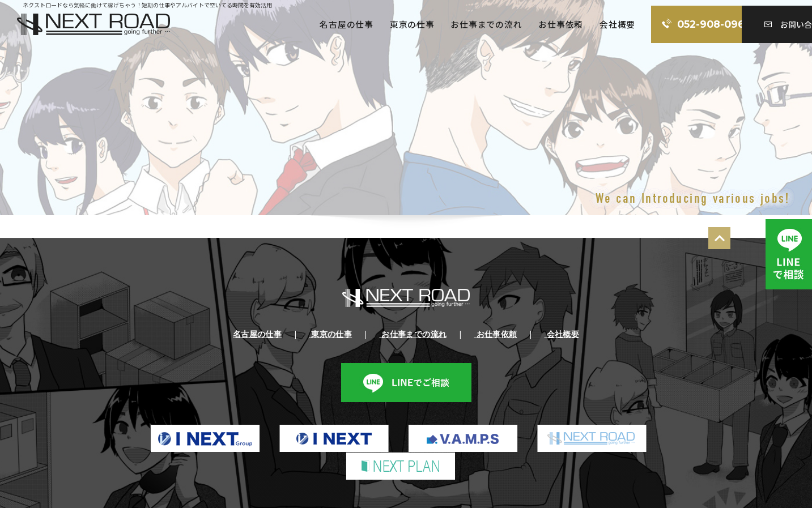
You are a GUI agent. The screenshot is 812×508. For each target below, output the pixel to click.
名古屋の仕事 (273, 25)
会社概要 (546, 25)
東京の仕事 (339, 25)
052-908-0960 (645, 25)
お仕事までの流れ (414, 25)
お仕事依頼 (489, 25)
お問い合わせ (758, 25)
